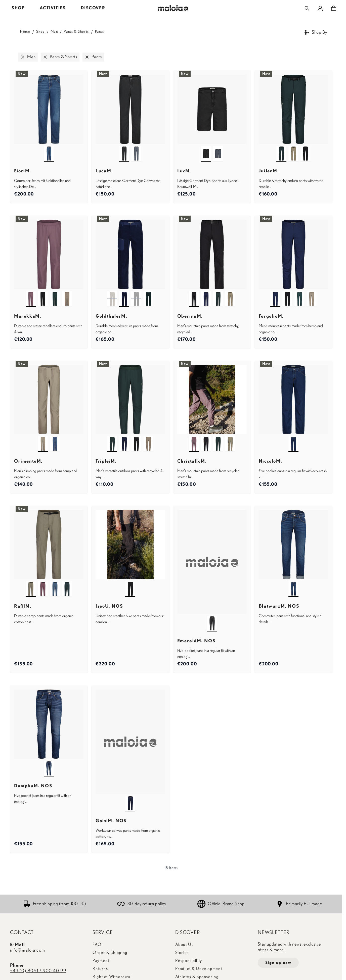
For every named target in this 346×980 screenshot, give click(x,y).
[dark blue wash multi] (49, 149)
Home (25, 32)
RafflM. (23, 606)
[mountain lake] (293, 584)
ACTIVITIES (53, 8)
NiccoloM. (270, 461)
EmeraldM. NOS (197, 641)
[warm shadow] (293, 149)
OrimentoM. (28, 461)
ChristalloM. (192, 461)
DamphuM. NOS (33, 786)
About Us (184, 944)
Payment (101, 961)
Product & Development (199, 969)
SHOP (18, 8)
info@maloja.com (28, 950)
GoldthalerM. (111, 316)
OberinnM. (190, 316)
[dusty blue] (136, 149)
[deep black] (124, 149)
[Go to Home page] (173, 8)
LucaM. (104, 171)
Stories (182, 952)
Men (54, 32)
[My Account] (320, 8)
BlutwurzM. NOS (279, 606)
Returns (100, 969)
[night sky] (124, 294)
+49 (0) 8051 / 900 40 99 (38, 971)
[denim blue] (49, 764)
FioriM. (23, 171)
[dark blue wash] (293, 439)
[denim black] (212, 619)
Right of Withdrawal (112, 977)
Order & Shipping (110, 952)
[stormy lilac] (31, 294)
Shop (40, 32)
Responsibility (189, 961)
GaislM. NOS (111, 821)
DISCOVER (93, 8)
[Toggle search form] (307, 8)
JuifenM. (269, 171)
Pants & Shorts (76, 32)
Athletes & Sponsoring (197, 977)
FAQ (97, 944)
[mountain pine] (281, 149)
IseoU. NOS (109, 606)
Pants (100, 32)
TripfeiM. (106, 461)
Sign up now (278, 963)
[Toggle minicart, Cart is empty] (334, 8)
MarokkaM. (28, 316)
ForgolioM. (271, 316)
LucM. (184, 171)
